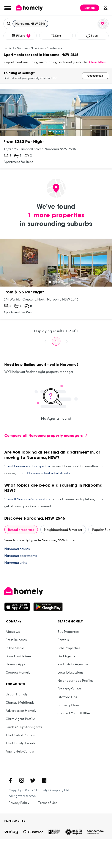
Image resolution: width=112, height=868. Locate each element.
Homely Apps (16, 664)
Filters (21, 36)
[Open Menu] (8, 8)
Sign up (90, 8)
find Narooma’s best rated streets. (46, 473)
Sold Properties (69, 648)
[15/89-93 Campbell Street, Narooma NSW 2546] (56, 129)
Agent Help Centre (20, 751)
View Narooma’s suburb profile (27, 466)
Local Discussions (70, 672)
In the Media (15, 648)
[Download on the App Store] (19, 607)
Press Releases (16, 640)
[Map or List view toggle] (103, 24)
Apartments (54, 48)
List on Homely (17, 694)
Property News (68, 705)
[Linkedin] (44, 780)
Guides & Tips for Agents (24, 727)
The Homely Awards (21, 743)
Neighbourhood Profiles (75, 680)
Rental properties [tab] (21, 530)
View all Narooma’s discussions (27, 499)
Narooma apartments (21, 555)
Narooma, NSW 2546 (30, 48)
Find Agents (66, 656)
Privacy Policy (19, 803)
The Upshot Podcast (21, 735)
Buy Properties (68, 631)
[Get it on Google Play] (48, 607)
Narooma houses (17, 549)
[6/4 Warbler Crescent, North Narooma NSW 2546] (56, 279)
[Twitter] (33, 780)
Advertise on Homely (21, 710)
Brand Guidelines (18, 656)
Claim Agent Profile (20, 719)
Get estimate (95, 76)
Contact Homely (18, 672)
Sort (56, 36)
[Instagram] (22, 780)
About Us (13, 631)
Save (92, 36)
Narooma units (16, 562)
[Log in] (106, 8)
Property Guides (69, 689)
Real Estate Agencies (73, 664)
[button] (56, 24)
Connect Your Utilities (74, 713)
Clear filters (98, 62)
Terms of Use (48, 803)
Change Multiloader (21, 702)
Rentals (63, 640)
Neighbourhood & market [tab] (63, 530)
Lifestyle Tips (67, 697)
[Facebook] (10, 780)
